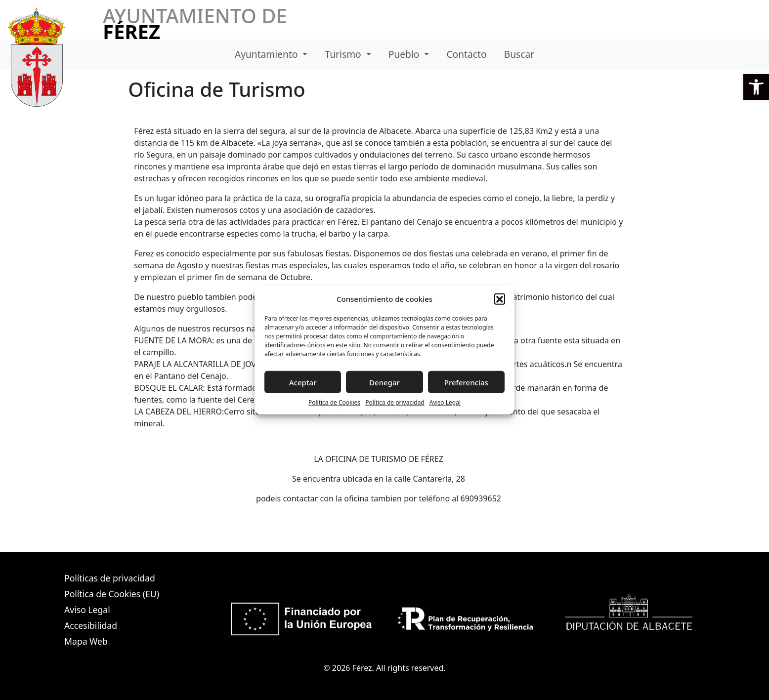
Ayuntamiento (268, 54)
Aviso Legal (445, 402)
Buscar (519, 54)
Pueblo (405, 54)
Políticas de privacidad (110, 578)
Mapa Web (86, 641)
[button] (756, 87)
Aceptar (303, 382)
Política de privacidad (395, 402)
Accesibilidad (91, 625)
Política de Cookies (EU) (112, 594)
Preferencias (466, 382)
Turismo (344, 54)
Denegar (384, 382)
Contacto (466, 54)
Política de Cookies (334, 402)
